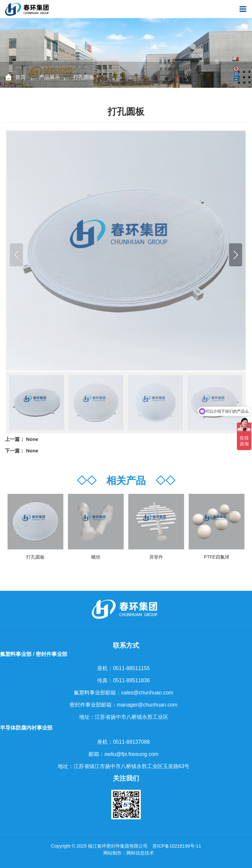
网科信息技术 (140, 853)
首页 (21, 77)
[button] (236, 255)
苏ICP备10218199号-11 (177, 846)
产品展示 (50, 77)
